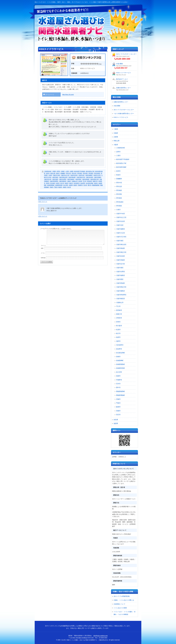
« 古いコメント (43, 202)
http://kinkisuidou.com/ (122, 90)
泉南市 (96, 183)
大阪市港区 (55, 179)
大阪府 (69, 181)
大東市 (50, 175)
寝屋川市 (95, 181)
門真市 (56, 187)
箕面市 (75, 185)
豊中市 (90, 185)
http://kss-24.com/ (68, 94)
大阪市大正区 (97, 175)
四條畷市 (63, 173)
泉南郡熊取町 (51, 185)
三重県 (54, 171)
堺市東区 (91, 173)
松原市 (58, 183)
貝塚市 (51, 187)
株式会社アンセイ (122, 79)
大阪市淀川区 (48, 179)
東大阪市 (53, 183)
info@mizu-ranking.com (101, 636)
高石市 (69, 187)
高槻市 (65, 187)
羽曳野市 (80, 185)
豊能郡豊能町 (121, 395)
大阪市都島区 (121, 291)
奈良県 (80, 181)
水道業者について (119, 604)
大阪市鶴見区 (63, 181)
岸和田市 (119, 318)
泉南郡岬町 (120, 361)
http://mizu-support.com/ (123, 56)
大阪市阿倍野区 (54, 181)
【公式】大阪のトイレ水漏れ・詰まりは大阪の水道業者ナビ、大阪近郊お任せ (72, 29)
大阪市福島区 (71, 179)
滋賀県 (71, 185)
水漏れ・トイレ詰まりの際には (124, 600)
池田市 (71, 183)
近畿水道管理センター (123, 88)
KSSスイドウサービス (123, 73)
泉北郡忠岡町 (90, 183)
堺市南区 (80, 173)
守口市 (85, 181)
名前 (42, 248)
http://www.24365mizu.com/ (124, 66)
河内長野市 (77, 183)
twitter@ (43, 258)
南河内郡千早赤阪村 (80, 171)
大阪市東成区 (72, 177)
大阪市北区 (81, 175)
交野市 (58, 171)
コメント (43, 245)
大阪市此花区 (89, 177)
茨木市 (85, 185)
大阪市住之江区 (65, 175)
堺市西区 (119, 206)
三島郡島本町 (48, 171)
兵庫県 (72, 171)
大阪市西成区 (86, 179)
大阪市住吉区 (74, 175)
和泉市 (58, 173)
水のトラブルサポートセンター (126, 54)
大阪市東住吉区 (63, 177)
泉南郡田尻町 (59, 185)
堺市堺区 (85, 173)
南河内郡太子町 (90, 171)
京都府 (63, 171)
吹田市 (48, 173)
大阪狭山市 (75, 181)
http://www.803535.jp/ (122, 81)
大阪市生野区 (63, 179)
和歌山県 (53, 173)
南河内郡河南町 (121, 167)
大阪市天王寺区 (121, 237)
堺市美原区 (97, 173)
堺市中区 (68, 173)
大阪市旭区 (55, 177)
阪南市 (60, 187)
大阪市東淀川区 (81, 177)
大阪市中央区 (56, 175)
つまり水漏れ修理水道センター (124, 113)
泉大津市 (66, 185)
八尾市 (67, 171)
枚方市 (62, 183)
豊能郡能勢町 (96, 185)
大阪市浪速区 (98, 177)
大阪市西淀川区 (94, 179)
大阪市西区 (78, 179)
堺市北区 (74, 173)
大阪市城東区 (89, 175)
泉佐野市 (83, 183)
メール (43, 253)
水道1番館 (119, 64)
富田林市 (90, 181)
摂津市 (48, 183)
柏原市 (67, 183)
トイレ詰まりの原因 (120, 608)
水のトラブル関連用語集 (122, 596)
